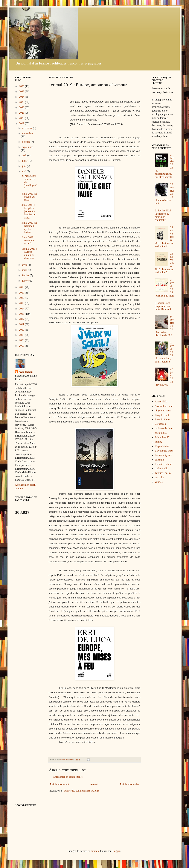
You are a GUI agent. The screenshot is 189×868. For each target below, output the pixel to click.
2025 (22, 92)
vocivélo (159, 477)
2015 (22, 303)
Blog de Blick (162, 415)
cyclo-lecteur (26, 372)
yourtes (159, 482)
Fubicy (159, 442)
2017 (22, 293)
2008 (22, 340)
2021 (22, 113)
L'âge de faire (162, 446)
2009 (22, 335)
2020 (22, 118)
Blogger (116, 851)
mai (24, 171)
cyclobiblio (161, 433)
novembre (27, 133)
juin (24, 166)
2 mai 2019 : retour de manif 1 (28, 241)
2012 (22, 319)
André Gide (161, 402)
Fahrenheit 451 (163, 437)
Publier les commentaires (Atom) (81, 791)
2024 (22, 97)
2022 (22, 107)
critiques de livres (164, 428)
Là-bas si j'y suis (164, 455)
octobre (26, 142)
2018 (22, 287)
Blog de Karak (163, 420)
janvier (26, 281)
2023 (22, 102)
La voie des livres (164, 451)
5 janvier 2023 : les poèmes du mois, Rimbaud (163, 306)
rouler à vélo (162, 468)
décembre (28, 128)
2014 (22, 309)
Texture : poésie (163, 473)
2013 (22, 314)
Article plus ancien (129, 784)
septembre (28, 147)
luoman (95, 851)
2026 (22, 86)
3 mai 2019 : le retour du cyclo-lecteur (29, 227)
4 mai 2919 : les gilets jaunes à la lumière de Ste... (28, 211)
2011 (22, 324)
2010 (22, 330)
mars (25, 270)
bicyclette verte (163, 411)
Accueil (94, 784)
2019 (22, 123)
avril (25, 265)
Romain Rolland (164, 464)
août (25, 155)
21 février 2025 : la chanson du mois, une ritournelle (164, 215)
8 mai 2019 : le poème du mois (29, 197)
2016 (22, 298)
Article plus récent (59, 784)
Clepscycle (161, 424)
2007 (22, 346)
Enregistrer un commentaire (68, 777)
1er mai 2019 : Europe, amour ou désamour (29, 254)
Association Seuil (164, 406)
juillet (25, 161)
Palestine (160, 460)
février (26, 275)
